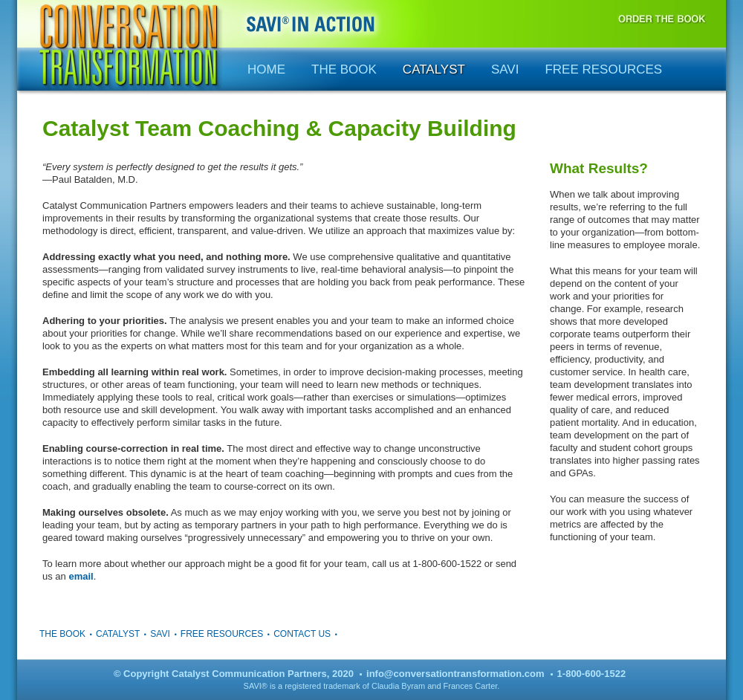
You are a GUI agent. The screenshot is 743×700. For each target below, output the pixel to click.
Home (266, 69)
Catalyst (434, 69)
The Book (344, 69)
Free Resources (603, 69)
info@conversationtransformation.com (455, 674)
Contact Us (302, 634)
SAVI (505, 69)
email (81, 576)
